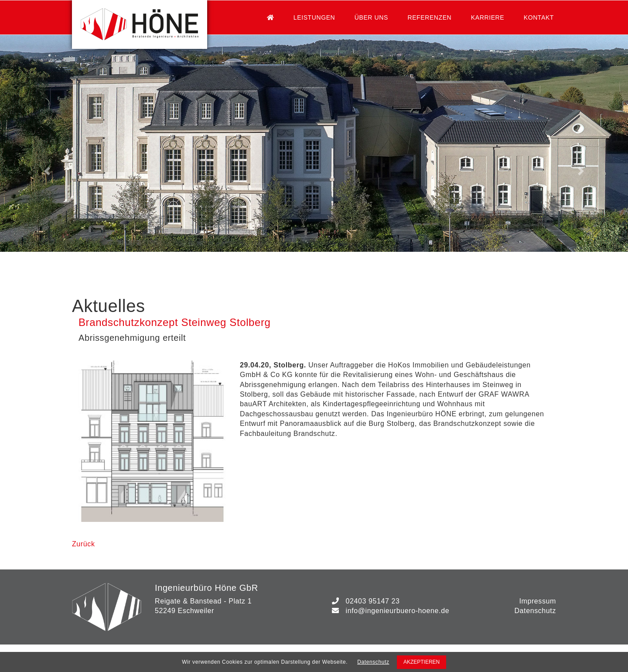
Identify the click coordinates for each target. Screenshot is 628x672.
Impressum (538, 601)
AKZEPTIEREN (422, 662)
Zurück (84, 544)
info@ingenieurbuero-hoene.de (397, 611)
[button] (47, 171)
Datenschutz (535, 611)
